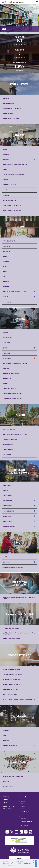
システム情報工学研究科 (9, 511)
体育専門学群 (6, 282)
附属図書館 (5, 797)
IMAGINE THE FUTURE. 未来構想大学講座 (13, 175)
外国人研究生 (6, 741)
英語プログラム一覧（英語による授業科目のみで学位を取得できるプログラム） (19, 598)
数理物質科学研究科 (8, 506)
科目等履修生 (6, 730)
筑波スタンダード (7, 98)
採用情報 (23, 797)
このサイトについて (25, 812)
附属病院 (5, 800)
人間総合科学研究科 (8, 521)
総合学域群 (5, 297)
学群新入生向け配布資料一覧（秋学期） (12, 210)
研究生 (4, 736)
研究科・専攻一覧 (7, 485)
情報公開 (23, 801)
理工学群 (5, 266)
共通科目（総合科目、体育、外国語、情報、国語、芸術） (15, 164)
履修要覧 (5, 149)
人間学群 (5, 256)
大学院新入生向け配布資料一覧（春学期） (13, 394)
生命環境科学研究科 (8, 516)
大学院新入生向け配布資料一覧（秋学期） (13, 399)
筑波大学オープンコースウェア (10, 746)
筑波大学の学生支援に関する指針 (11, 118)
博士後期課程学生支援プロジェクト (11, 679)
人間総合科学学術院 (8, 450)
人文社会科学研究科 (8, 496)
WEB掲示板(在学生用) (25, 821)
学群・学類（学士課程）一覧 (9, 241)
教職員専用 (23, 819)
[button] (16, 865)
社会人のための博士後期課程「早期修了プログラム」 (15, 363)
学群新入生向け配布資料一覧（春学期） (12, 205)
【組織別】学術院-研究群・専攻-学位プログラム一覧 (15, 434)
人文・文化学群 (6, 246)
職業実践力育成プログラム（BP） (10, 690)
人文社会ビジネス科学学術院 (10, 440)
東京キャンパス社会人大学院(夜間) (11, 373)
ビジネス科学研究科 (8, 501)
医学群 (4, 277)
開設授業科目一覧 (7, 154)
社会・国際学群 (6, 251)
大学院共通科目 (7, 343)
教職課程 (5, 170)
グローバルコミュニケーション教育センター (13, 776)
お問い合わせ (24, 806)
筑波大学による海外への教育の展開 (11, 639)
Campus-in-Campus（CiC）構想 (11, 628)
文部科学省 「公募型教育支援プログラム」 (12, 674)
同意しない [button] (33, 864)
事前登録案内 (6, 159)
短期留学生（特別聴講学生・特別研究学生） (13, 567)
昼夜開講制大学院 (7, 378)
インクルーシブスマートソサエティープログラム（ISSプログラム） (18, 700)
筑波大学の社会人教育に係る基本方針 (12, 108)
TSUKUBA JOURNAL (25, 816)
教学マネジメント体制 (8, 113)
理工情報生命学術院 (8, 445)
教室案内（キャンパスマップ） (9, 185)
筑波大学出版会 (6, 809)
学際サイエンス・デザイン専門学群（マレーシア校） (14, 292)
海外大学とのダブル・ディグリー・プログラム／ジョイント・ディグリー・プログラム (18, 633)
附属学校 (5, 802)
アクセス (22, 804)
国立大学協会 (24, 825)
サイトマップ (23, 809)
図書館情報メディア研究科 (9, 526)
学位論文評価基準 (7, 353)
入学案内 (5, 557)
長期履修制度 (6, 195)
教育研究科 (5, 491)
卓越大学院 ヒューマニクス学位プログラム (13, 684)
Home (3, 33)
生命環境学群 (6, 261)
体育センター (6, 781)
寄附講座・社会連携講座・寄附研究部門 (12, 669)
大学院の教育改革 (7, 358)
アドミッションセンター (8, 787)
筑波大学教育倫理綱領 (8, 103)
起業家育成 (5, 180)
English (19, 858)
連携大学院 (5, 384)
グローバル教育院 (7, 302)
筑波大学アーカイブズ (8, 806)
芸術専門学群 (6, 287)
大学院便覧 (5, 333)
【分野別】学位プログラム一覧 (10, 429)
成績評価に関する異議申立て (10, 200)
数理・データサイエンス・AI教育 (10, 695)
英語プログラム (6, 562)
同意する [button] (36, 864)
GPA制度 (5, 190)
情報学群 (5, 271)
